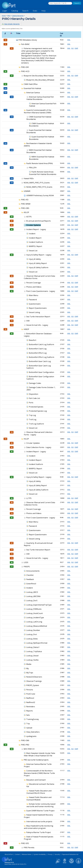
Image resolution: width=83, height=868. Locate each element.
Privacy (50, 854)
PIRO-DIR (25, 67)
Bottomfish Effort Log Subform (41, 357)
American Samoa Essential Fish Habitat (43, 105)
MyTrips (30, 673)
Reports (30, 711)
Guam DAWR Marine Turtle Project (40, 811)
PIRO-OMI (25, 740)
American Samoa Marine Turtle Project (38, 765)
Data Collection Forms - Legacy (39, 447)
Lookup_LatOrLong (34, 622)
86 (12, 749)
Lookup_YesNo (32, 660)
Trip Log (32, 415)
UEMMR (27, 191)
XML (69, 40)
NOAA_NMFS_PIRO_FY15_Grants (37, 183)
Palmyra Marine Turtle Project (39, 832)
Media (29, 664)
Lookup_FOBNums (34, 609)
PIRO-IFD (25, 200)
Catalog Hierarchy (18, 16)
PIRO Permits (29, 848)
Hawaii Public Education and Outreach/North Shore (39, 792)
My (28, 668)
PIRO (9, 16)
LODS (26, 562)
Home (4, 16)
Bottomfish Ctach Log (38, 349)
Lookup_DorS (32, 601)
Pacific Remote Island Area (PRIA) (40, 163)
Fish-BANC (25, 44)
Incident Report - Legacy (36, 229)
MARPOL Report (35, 246)
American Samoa (33, 93)
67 (12, 221)
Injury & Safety (35, 259)
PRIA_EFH (33, 168)
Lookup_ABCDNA (33, 596)
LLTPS (29, 498)
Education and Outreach (36, 780)
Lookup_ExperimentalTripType (39, 605)
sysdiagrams (31, 736)
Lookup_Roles (32, 639)
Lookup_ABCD (32, 592)
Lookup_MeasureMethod (37, 626)
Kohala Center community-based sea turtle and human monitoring (41, 805)
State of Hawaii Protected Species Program (39, 838)
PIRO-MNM (26, 204)
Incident (32, 234)
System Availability (40, 854)
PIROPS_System (33, 685)
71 (12, 48)
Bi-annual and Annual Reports (38, 221)
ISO (72, 48)
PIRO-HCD (25, 71)
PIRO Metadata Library (28, 40)
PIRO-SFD (25, 843)
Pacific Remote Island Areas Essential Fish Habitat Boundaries (43, 173)
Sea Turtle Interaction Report (38, 317)
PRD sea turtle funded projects (36, 760)
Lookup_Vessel (32, 656)
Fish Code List (34, 398)
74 (12, 287)
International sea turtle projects (39, 821)
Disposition (34, 394)
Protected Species (36, 407)
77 (12, 567)
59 (12, 432)
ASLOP (26, 212)
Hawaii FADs (29, 178)
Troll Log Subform (36, 424)
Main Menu (34, 295)
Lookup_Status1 (33, 647)
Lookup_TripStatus (34, 651)
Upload (29, 728)
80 (12, 229)
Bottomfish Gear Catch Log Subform (39, 367)
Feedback (30, 579)
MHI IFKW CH (29, 749)
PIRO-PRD (25, 745)
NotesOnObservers (34, 677)
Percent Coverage (34, 283)
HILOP (26, 439)
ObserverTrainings (34, 681)
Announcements (33, 571)
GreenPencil (31, 584)
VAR (28, 321)
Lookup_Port (32, 634)
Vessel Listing (34, 312)
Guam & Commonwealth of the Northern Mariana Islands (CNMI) (38, 111)
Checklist (30, 575)
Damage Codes (35, 383)
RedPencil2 (31, 702)
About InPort (9, 854)
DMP (76, 48)
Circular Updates (34, 225)
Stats (35, 11)
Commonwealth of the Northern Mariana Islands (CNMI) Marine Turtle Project (39, 773)
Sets (28, 715)
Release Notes (27, 854)
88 (12, 562)
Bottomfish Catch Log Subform (41, 344)
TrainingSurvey (33, 719)
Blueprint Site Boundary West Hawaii (39, 76)
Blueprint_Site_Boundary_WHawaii (40, 80)
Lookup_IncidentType (35, 618)
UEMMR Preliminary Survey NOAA (40, 195)
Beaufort (33, 340)
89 (12, 217)
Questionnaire (35, 304)
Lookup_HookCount (34, 613)
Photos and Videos (34, 287)
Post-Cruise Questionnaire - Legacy (41, 291)
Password (33, 300)
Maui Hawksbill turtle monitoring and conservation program (39, 827)
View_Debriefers (33, 732)
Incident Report (35, 238)
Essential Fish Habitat (32, 88)
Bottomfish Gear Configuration (41, 372)
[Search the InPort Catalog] (60, 3)
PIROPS (27, 567)
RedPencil (30, 698)
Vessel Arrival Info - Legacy (37, 325)
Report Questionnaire (38, 308)
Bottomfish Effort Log (38, 353)
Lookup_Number (33, 630)
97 (12, 76)
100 (12, 97)
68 (12, 276)
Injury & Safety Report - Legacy (39, 255)
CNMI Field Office (31, 84)
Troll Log (33, 419)
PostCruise (31, 694)
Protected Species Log (38, 411)
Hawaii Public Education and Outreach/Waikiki (39, 798)
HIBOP (26, 329)
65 (12, 225)
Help (43, 11)
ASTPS (29, 217)
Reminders (31, 707)
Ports (31, 403)
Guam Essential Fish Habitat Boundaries (39, 131)
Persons (30, 690)
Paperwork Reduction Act (70, 854)
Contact (17, 854)
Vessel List (33, 251)
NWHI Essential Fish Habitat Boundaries (42, 158)
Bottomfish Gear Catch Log (40, 361)
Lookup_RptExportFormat (37, 643)
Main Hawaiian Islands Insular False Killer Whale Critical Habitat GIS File (40, 754)
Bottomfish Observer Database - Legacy (38, 335)
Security (57, 854)
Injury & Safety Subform (39, 267)
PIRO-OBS (25, 208)
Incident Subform (36, 242)
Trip (28, 724)
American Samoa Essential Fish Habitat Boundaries (40, 98)
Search (25, 11)
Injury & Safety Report (38, 263)
